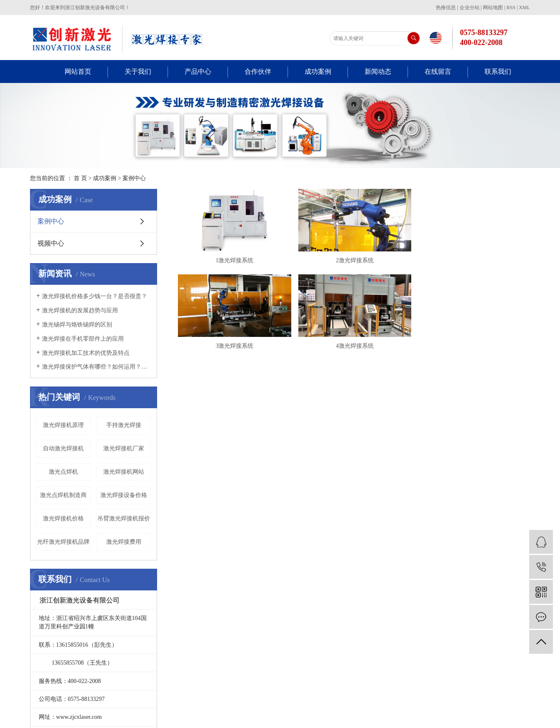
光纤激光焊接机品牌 (63, 542)
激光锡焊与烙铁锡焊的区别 (77, 325)
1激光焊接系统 (236, 262)
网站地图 (493, 8)
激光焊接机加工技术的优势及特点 (86, 353)
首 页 (80, 178)
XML (524, 8)
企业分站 (470, 8)
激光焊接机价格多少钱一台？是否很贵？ (95, 296)
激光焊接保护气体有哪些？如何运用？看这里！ (96, 367)
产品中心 (198, 72)
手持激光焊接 (124, 425)
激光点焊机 (63, 472)
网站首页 (78, 72)
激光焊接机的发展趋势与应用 (80, 310)
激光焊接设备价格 (124, 495)
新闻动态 (378, 72)
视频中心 (51, 243)
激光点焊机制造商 (63, 495)
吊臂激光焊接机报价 (124, 518)
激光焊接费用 (124, 542)
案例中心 (134, 178)
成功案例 (318, 72)
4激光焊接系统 (359, 349)
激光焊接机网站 (124, 472)
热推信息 (446, 8)
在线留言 (438, 72)
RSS (511, 8)
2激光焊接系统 (359, 262)
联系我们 (498, 72)
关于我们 (138, 72)
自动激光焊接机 (63, 448)
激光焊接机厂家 (124, 448)
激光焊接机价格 (63, 518)
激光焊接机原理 (63, 425)
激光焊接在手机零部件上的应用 (83, 339)
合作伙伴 (258, 72)
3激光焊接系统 (236, 349)
